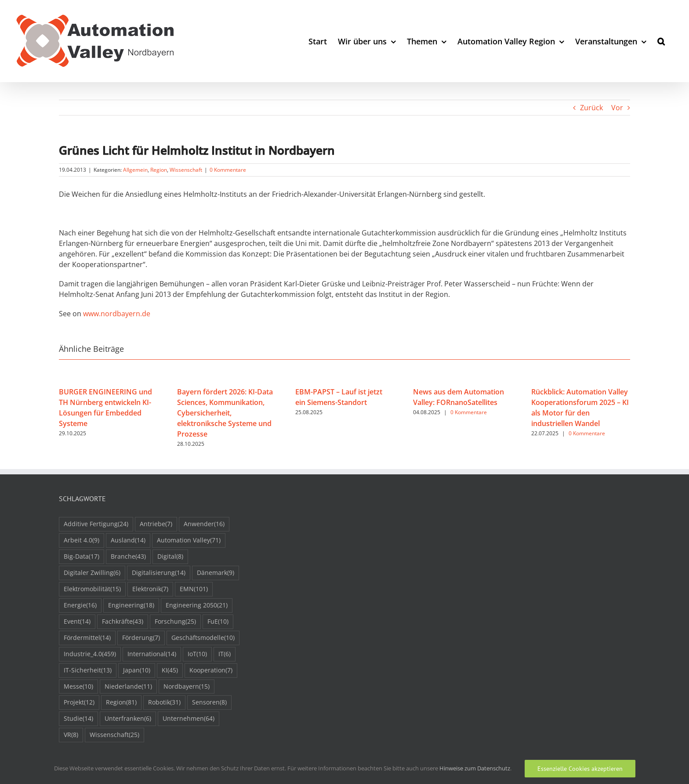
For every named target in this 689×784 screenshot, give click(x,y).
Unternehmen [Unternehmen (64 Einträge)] (189, 719)
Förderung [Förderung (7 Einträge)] (141, 638)
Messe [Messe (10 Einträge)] (78, 687)
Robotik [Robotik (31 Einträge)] (164, 703)
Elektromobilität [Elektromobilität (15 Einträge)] (92, 589)
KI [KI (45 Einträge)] (170, 670)
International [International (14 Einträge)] (152, 654)
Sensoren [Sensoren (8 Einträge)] (209, 703)
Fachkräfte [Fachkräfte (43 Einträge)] (123, 622)
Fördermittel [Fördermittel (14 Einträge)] (87, 638)
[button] (661, 41)
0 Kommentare (228, 170)
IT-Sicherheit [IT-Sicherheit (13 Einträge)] (88, 670)
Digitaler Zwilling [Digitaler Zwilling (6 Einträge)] (92, 573)
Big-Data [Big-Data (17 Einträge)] (82, 557)
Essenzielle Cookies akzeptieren (580, 769)
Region (159, 170)
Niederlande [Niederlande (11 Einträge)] (128, 687)
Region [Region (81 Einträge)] (121, 703)
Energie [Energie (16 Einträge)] (80, 605)
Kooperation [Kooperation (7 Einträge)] (211, 670)
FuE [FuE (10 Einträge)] (218, 622)
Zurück (591, 108)
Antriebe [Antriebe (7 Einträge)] (156, 524)
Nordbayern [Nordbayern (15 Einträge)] (187, 687)
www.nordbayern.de (117, 314)
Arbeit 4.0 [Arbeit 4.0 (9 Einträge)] (82, 540)
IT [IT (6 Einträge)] (225, 654)
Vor (617, 108)
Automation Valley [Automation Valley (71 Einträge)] (189, 540)
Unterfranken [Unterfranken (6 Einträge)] (128, 719)
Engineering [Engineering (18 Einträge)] (131, 605)
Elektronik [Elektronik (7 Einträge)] (150, 589)
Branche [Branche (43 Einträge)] (128, 557)
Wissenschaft (186, 170)
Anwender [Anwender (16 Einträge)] (204, 524)
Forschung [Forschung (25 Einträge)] (175, 622)
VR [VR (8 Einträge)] (71, 735)
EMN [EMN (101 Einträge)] (194, 589)
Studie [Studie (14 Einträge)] (78, 719)
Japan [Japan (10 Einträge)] (137, 670)
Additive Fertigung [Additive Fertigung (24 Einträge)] (96, 524)
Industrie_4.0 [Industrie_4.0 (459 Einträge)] (90, 654)
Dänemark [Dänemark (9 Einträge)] (216, 573)
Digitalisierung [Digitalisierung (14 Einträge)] (159, 573)
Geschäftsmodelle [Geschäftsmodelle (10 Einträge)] (203, 638)
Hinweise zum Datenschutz (475, 768)
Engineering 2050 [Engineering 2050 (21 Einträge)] (197, 605)
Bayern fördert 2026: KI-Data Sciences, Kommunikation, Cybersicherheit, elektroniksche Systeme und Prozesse (225, 413)
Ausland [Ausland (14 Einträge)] (128, 540)
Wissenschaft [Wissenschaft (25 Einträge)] (114, 735)
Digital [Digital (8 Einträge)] (170, 557)
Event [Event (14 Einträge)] (77, 622)
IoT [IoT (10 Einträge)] (197, 654)
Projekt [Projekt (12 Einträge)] (79, 703)
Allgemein (135, 170)
